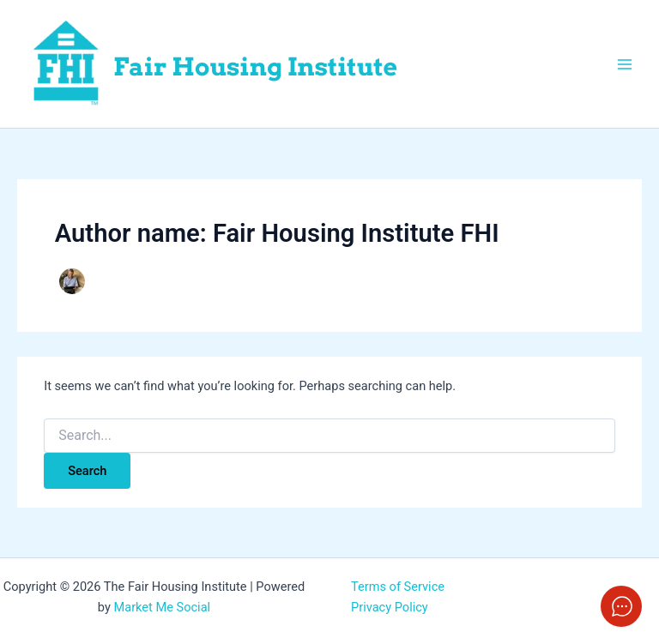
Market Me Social (162, 607)
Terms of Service (398, 587)
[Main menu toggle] (625, 63)
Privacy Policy (390, 607)
